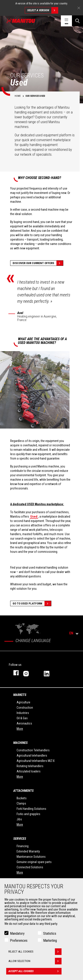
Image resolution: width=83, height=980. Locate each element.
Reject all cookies (35, 953)
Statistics (50, 934)
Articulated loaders (29, 771)
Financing (23, 846)
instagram (29, 673)
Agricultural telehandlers (32, 756)
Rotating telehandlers (30, 766)
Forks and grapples (28, 814)
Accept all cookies (35, 972)
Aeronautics (24, 723)
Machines (20, 743)
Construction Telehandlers (33, 750)
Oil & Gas (22, 718)
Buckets (22, 798)
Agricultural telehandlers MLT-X (36, 761)
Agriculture (23, 702)
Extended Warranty (28, 851)
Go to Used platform (32, 603)
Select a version (43, 10)
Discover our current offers (38, 263)
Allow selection (35, 962)
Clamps (21, 803)
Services (20, 839)
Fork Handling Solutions (31, 809)
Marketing (50, 941)
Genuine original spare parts (34, 862)
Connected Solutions (30, 867)
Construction (25, 708)
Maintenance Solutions (31, 857)
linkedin (50, 673)
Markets (20, 695)
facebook (14, 673)
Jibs (19, 819)
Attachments (23, 791)
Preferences (19, 941)
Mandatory (17, 934)
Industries (23, 713)
